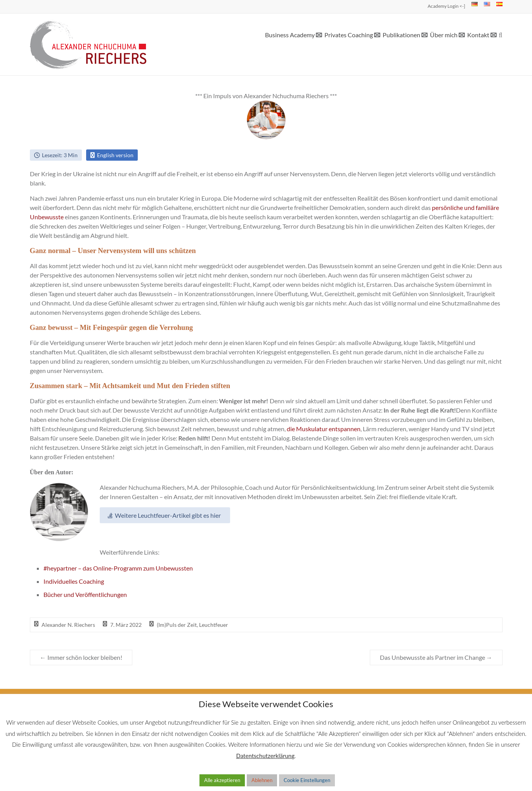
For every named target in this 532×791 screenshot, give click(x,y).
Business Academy (290, 35)
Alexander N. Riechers (68, 625)
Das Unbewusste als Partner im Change (436, 657)
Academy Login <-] (446, 6)
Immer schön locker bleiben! (81, 657)
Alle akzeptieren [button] (222, 780)
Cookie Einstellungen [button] (307, 780)
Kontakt (478, 35)
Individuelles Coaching (74, 581)
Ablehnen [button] (262, 780)
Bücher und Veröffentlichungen (85, 594)
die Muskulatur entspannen (324, 429)
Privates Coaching (349, 35)
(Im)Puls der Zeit (177, 625)
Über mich (444, 35)
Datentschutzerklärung (265, 756)
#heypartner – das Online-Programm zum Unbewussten (118, 568)
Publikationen (401, 35)
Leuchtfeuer (214, 625)
